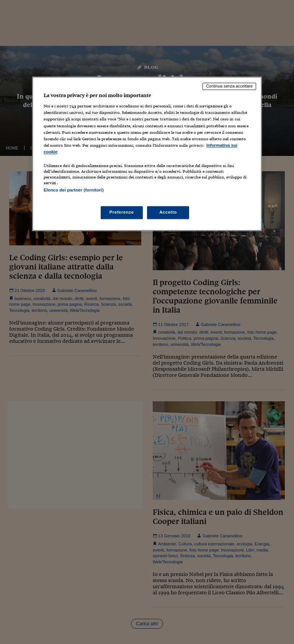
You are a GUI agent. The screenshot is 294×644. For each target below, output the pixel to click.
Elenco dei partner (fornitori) (74, 190)
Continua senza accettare (229, 86)
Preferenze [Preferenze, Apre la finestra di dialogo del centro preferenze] (122, 213)
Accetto (168, 213)
